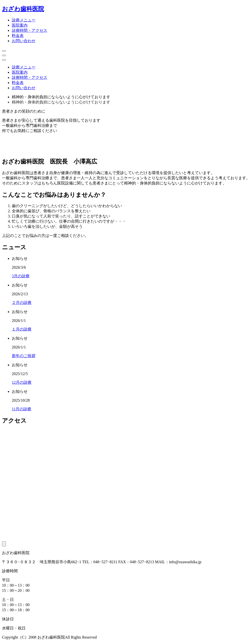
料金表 (18, 36)
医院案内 (20, 25)
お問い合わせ (24, 41)
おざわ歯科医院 (23, 9)
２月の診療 (22, 303)
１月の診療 (22, 329)
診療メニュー (24, 20)
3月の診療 (21, 276)
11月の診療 (22, 409)
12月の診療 (22, 382)
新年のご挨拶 (24, 356)
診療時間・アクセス (30, 30)
